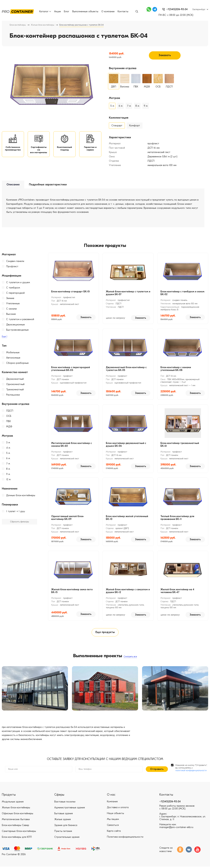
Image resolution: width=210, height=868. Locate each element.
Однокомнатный (15, 384)
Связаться (113, 827)
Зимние (10, 298)
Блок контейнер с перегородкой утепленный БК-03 (71, 369)
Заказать (165, 55)
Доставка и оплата (118, 809)
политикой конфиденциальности (191, 772)
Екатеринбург (199, 9)
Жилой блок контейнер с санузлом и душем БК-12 (128, 591)
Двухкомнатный (15, 379)
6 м (8, 458)
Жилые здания (63, 821)
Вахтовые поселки (65, 803)
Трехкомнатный (15, 389)
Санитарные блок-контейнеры (19, 833)
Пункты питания (63, 833)
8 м (8, 469)
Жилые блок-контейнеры (43, 25)
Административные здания (70, 809)
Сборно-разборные (17, 363)
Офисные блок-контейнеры (17, 815)
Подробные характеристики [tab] (48, 184)
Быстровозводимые (17, 330)
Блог (67, 11)
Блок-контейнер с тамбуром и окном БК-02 (182, 293)
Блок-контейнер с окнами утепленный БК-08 (176, 369)
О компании (108, 11)
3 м (8, 442)
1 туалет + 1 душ (16, 511)
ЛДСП (10, 411)
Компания (112, 803)
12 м (8, 479)
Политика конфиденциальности (125, 838)
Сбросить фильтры (19, 521)
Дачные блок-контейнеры (21, 495)
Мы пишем (113, 821)
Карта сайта (114, 833)
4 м (8, 448)
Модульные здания (13, 803)
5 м (8, 453)
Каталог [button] (45, 11)
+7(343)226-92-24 (170, 803)
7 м (8, 463)
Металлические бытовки (16, 821)
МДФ (9, 426)
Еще (4, 336)
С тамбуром (13, 288)
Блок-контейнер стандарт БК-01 (71, 291)
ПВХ (9, 421)
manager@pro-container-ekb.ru (176, 829)
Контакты (123, 11)
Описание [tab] (13, 184)
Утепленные (13, 303)
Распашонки (13, 395)
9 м (8, 474)
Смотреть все (130, 657)
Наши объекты (115, 815)
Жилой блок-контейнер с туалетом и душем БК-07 (128, 293)
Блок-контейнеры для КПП (17, 838)
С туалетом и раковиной (20, 319)
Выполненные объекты (86, 11)
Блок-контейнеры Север (15, 827)
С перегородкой (15, 293)
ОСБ (9, 416)
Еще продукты (105, 632)
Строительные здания (67, 838)
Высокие (11, 314)
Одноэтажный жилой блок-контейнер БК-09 (68, 518)
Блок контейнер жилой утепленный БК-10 (127, 518)
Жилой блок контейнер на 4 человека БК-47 (177, 591)
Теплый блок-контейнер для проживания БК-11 (177, 518)
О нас (111, 796)
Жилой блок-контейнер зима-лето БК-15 (72, 591)
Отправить (157, 770)
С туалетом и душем (18, 282)
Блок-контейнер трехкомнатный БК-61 (180, 444)
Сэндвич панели (15, 261)
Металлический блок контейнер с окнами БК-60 (71, 444)
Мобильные (13, 352)
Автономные (13, 358)
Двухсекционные (15, 324)
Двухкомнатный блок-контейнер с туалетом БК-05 (126, 369)
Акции (58, 11)
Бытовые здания (64, 815)
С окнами (11, 309)
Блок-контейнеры (18, 25)
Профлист (12, 266)
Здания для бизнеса (66, 827)
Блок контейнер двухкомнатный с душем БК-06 (126, 444)
